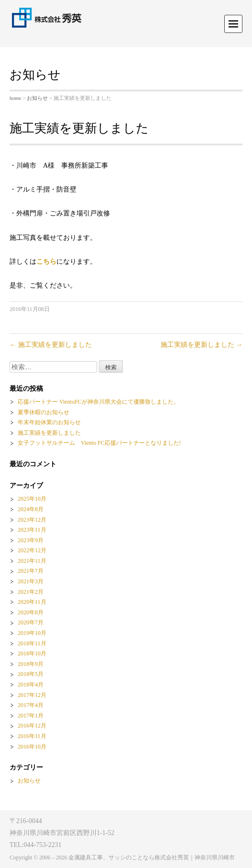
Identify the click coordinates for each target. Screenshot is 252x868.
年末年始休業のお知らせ (49, 422)
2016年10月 (32, 747)
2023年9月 (31, 540)
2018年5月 (31, 674)
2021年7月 (31, 571)
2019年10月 (32, 633)
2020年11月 (32, 602)
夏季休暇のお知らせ (44, 412)
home (15, 98)
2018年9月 (31, 664)
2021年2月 (31, 592)
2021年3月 (31, 581)
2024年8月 (31, 509)
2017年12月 (32, 695)
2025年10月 (32, 499)
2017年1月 (31, 716)
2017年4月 (31, 705)
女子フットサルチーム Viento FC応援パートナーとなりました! (99, 443)
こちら (46, 262)
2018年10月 (32, 654)
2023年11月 (32, 530)
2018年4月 (31, 685)
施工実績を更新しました (51, 345)
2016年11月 (32, 736)
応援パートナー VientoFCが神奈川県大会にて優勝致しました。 (99, 402)
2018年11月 (32, 643)
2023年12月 (32, 520)
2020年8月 (31, 612)
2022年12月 (32, 550)
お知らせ (37, 98)
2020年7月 (31, 622)
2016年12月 (32, 726)
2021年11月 (32, 561)
